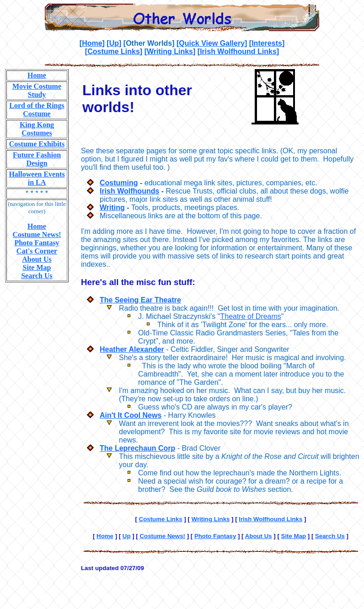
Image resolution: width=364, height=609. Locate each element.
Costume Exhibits (37, 144)
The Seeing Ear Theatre (140, 300)
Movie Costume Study (37, 90)
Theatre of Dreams (250, 316)
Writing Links (170, 51)
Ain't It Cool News (131, 415)
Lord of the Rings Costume (37, 110)
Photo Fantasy (37, 243)
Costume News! (37, 234)
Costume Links (114, 51)
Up (114, 43)
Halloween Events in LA (37, 178)
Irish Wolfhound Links (238, 51)
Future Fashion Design (37, 159)
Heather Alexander (132, 349)
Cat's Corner (37, 251)
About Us (37, 259)
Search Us (37, 276)
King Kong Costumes (37, 129)
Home (92, 43)
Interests (267, 43)
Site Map (37, 267)
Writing (112, 207)
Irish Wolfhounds (129, 191)
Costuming (119, 183)
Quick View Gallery (212, 43)
